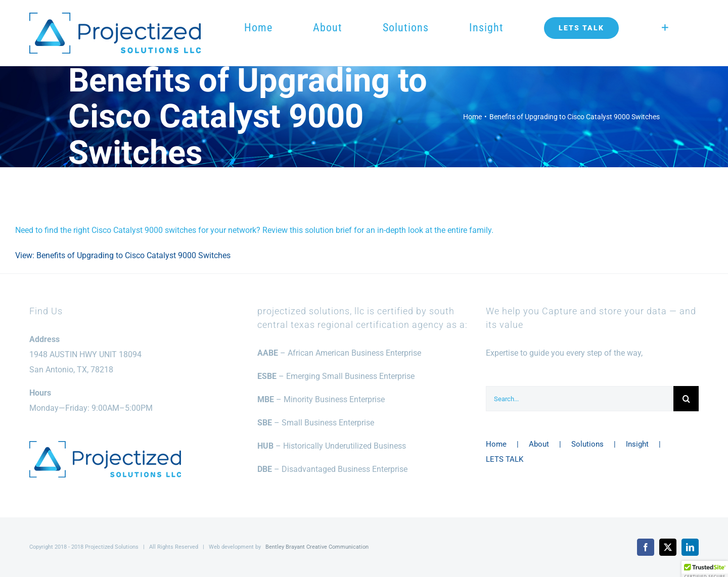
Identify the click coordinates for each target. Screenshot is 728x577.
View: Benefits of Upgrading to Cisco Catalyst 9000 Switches (123, 255)
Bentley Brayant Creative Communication (317, 547)
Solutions (587, 444)
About (539, 444)
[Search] (686, 399)
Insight (637, 444)
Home (496, 444)
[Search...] (580, 399)
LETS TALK (505, 459)
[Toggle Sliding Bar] (665, 28)
